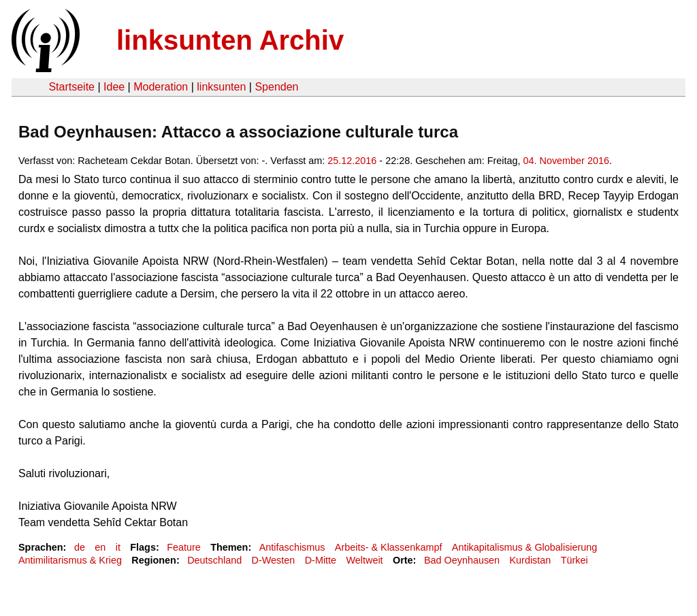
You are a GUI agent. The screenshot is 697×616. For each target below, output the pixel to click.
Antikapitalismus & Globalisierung (525, 547)
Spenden (276, 87)
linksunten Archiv (230, 40)
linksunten (221, 87)
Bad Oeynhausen (462, 560)
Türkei (574, 560)
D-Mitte (321, 560)
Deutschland (214, 560)
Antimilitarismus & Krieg (70, 560)
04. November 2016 (566, 161)
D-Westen (274, 560)
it (118, 547)
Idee (114, 87)
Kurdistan (531, 560)
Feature (184, 547)
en (100, 547)
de (80, 547)
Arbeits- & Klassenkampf (389, 547)
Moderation (161, 87)
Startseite (71, 87)
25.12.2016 (352, 161)
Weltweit (364, 560)
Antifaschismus (292, 547)
